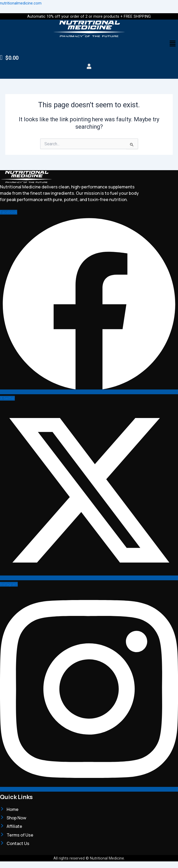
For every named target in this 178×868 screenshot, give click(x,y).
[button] (173, 44)
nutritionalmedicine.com (21, 3)
